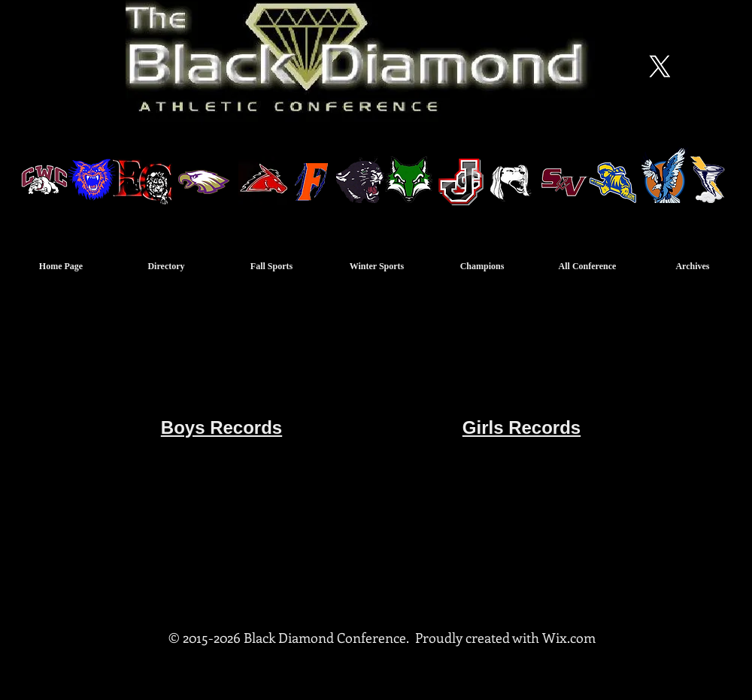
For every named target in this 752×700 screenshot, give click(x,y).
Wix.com (569, 638)
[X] (660, 66)
